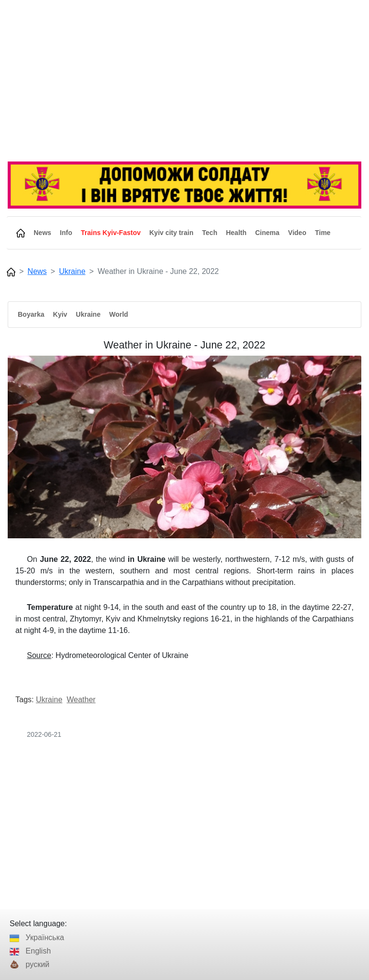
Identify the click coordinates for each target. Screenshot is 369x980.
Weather (81, 700)
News (37, 271)
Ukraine (72, 271)
